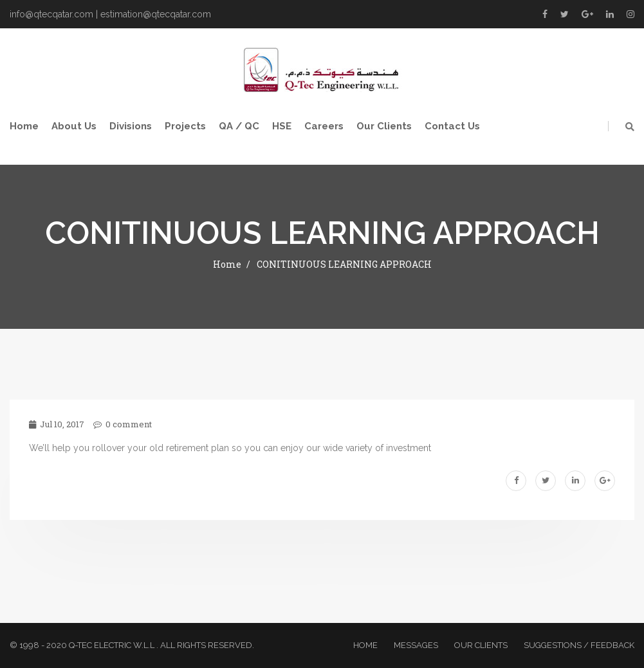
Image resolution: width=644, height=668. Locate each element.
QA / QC (239, 126)
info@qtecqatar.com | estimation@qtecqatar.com (110, 14)
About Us (74, 126)
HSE (282, 126)
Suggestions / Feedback (579, 645)
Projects (185, 126)
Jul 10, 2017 (57, 424)
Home (24, 126)
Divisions (131, 126)
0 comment (123, 424)
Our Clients (384, 126)
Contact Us (452, 126)
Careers (324, 126)
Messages (416, 645)
